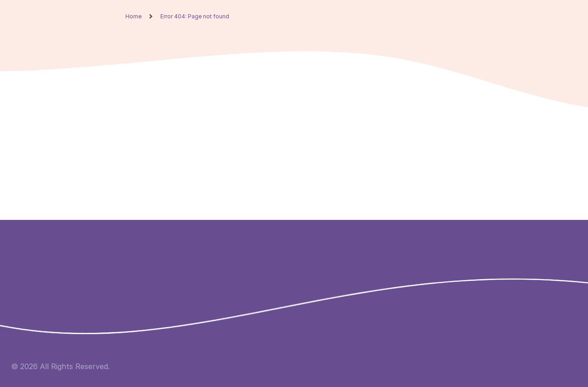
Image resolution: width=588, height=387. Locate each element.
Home (133, 17)
